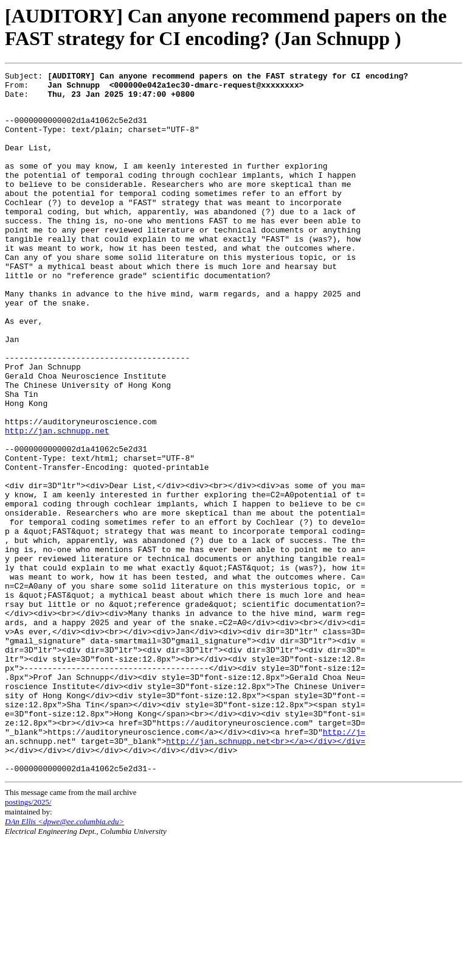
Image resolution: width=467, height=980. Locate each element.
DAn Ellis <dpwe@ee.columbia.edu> (64, 960)
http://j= (344, 863)
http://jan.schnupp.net (57, 502)
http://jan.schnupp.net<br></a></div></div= (266, 874)
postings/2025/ (28, 941)
